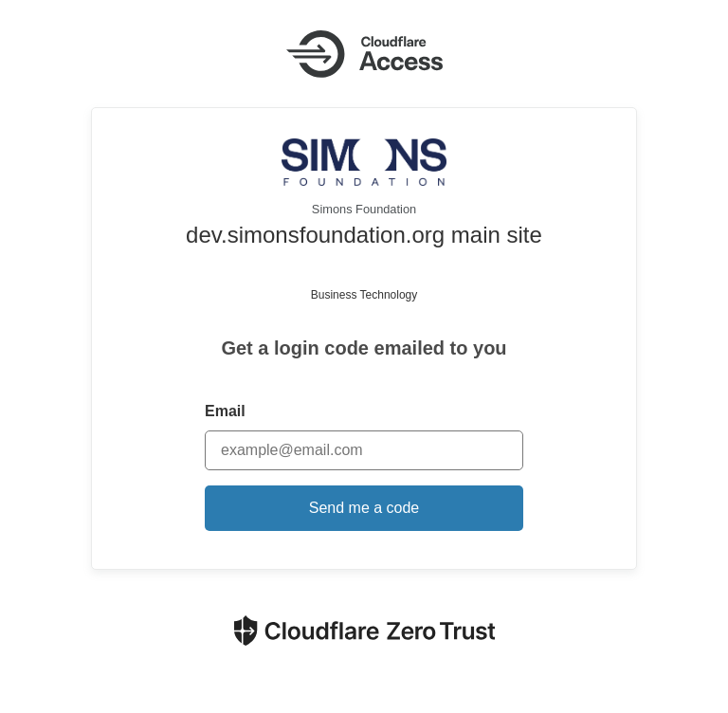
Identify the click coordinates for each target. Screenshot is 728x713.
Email (225, 411)
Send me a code (364, 508)
